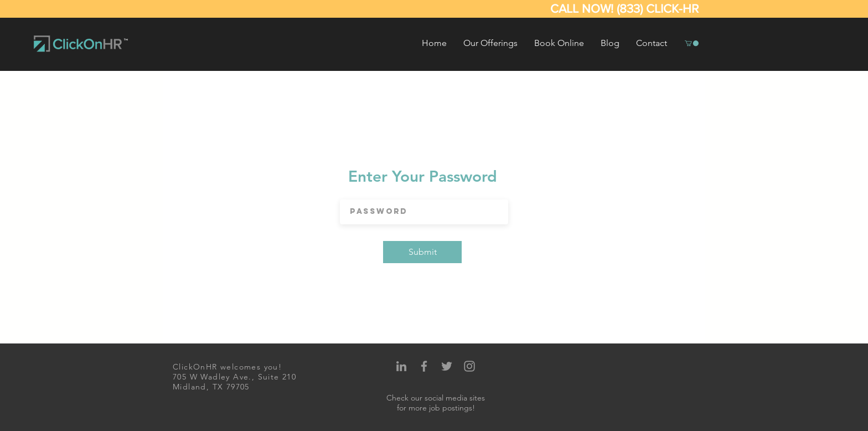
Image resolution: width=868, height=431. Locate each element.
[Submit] (422, 252)
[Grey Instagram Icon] (469, 366)
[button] (490, 43)
